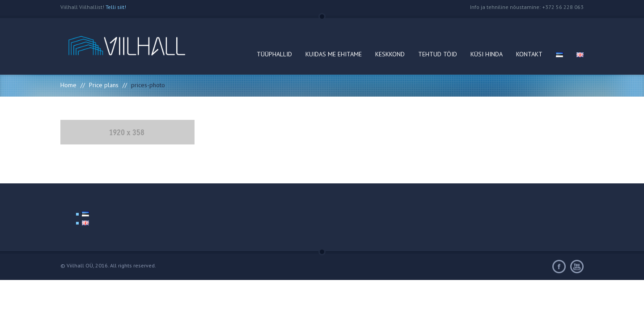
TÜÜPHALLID (274, 54)
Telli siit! (116, 7)
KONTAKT (529, 54)
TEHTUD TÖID (438, 54)
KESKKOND (390, 54)
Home (68, 85)
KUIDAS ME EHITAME (334, 54)
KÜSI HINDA (487, 54)
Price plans (104, 85)
